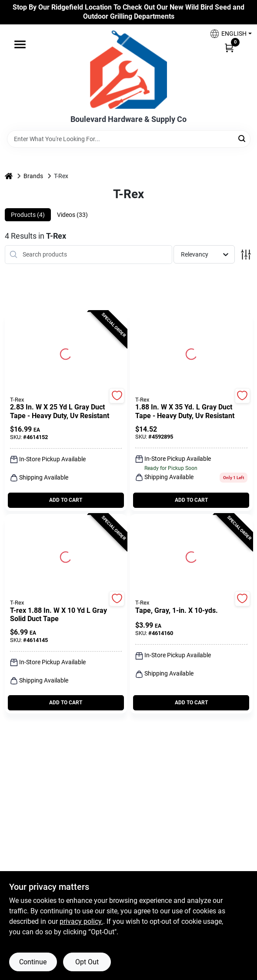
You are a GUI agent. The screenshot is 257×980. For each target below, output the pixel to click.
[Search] (242, 138)
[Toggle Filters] (246, 255)
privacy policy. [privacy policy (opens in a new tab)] (81, 921)
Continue (33, 962)
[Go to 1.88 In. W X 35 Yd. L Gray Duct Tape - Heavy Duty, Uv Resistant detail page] (191, 353)
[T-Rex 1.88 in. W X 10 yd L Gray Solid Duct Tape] (66, 615)
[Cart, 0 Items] (229, 47)
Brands (33, 176)
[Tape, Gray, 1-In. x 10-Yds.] (191, 611)
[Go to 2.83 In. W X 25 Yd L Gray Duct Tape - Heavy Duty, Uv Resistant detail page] (66, 353)
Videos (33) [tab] (72, 215)
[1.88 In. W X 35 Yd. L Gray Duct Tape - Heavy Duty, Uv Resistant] (191, 412)
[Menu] (20, 44)
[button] (227, 34)
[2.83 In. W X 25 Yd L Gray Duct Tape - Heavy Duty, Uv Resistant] (66, 412)
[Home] (9, 176)
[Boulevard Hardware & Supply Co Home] (128, 70)
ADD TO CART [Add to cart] (66, 500)
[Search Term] (129, 139)
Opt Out (87, 962)
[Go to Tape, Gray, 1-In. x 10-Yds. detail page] (191, 556)
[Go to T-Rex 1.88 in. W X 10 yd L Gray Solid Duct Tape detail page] (66, 556)
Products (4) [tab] (28, 215)
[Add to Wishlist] (117, 396)
